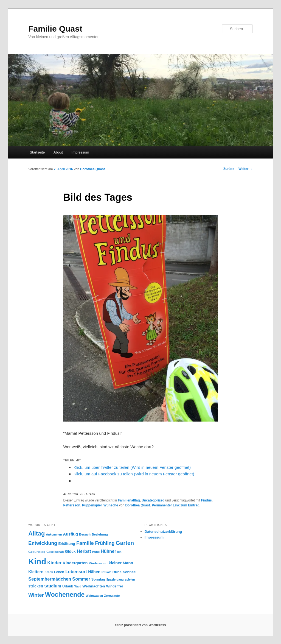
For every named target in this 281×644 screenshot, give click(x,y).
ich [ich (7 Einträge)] (119, 552)
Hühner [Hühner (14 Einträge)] (108, 551)
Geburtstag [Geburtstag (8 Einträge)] (37, 552)
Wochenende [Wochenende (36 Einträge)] (65, 595)
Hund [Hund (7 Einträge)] (96, 552)
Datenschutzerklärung (163, 532)
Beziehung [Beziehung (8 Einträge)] (100, 534)
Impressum (80, 152)
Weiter (246, 169)
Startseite (37, 152)
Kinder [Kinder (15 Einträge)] (55, 563)
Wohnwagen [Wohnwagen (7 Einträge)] (94, 596)
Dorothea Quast (92, 169)
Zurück (227, 169)
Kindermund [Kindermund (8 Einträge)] (98, 563)
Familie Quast (55, 29)
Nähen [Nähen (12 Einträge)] (94, 572)
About (58, 152)
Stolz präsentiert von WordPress (140, 625)
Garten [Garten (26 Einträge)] (125, 543)
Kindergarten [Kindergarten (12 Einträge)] (75, 563)
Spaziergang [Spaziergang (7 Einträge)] (115, 579)
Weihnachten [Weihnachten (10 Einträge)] (94, 586)
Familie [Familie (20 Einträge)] (85, 543)
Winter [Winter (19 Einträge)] (36, 595)
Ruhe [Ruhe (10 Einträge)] (117, 572)
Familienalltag (129, 500)
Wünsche (111, 505)
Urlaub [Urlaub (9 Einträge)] (68, 586)
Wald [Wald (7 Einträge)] (78, 586)
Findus (206, 500)
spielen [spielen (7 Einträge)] (130, 579)
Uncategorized (153, 500)
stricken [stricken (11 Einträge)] (36, 586)
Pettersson (72, 505)
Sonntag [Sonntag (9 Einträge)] (98, 579)
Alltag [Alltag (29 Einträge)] (36, 533)
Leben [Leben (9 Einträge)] (59, 572)
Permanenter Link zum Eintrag (175, 505)
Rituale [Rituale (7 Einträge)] (106, 572)
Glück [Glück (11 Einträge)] (70, 551)
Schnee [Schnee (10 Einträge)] (129, 572)
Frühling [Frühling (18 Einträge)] (105, 543)
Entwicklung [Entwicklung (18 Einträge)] (43, 543)
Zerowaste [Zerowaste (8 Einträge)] (112, 596)
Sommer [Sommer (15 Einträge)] (81, 579)
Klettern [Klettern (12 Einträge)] (36, 572)
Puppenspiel (92, 505)
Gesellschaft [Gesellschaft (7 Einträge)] (55, 552)
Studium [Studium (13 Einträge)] (53, 586)
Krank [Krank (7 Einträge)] (49, 572)
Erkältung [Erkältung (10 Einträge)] (67, 544)
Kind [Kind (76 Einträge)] (37, 561)
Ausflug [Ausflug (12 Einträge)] (71, 534)
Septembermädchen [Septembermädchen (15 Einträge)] (50, 579)
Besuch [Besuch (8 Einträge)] (85, 534)
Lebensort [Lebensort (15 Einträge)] (76, 571)
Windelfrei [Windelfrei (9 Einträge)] (115, 586)
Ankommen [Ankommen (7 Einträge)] (54, 534)
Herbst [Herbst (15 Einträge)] (84, 551)
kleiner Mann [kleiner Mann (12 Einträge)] (121, 563)
